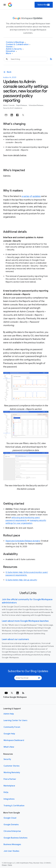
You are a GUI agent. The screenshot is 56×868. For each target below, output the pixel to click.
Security (7, 759)
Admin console (9, 105)
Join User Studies (11, 851)
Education (11, 51)
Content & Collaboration (18, 45)
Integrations (9, 799)
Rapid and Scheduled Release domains (23, 541)
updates (37, 196)
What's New (9, 747)
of (31, 196)
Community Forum (12, 727)
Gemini (10, 47)
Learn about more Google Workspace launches (25, 621)
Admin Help (9, 714)
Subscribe (44, 5)
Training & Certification (14, 806)
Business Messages (12, 844)
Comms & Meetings (16, 42)
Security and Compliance (13, 108)
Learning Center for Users (15, 720)
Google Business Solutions (15, 838)
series (26, 196)
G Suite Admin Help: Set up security (21, 580)
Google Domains (11, 825)
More (9, 54)
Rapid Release (22, 105)
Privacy (4, 865)
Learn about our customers (15, 639)
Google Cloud (10, 818)
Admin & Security (15, 49)
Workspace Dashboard (14, 740)
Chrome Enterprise (12, 831)
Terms (10, 865)
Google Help (9, 734)
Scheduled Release (36, 105)
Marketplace (9, 786)
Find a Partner (10, 779)
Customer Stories (11, 766)
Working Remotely (12, 773)
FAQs (6, 792)
